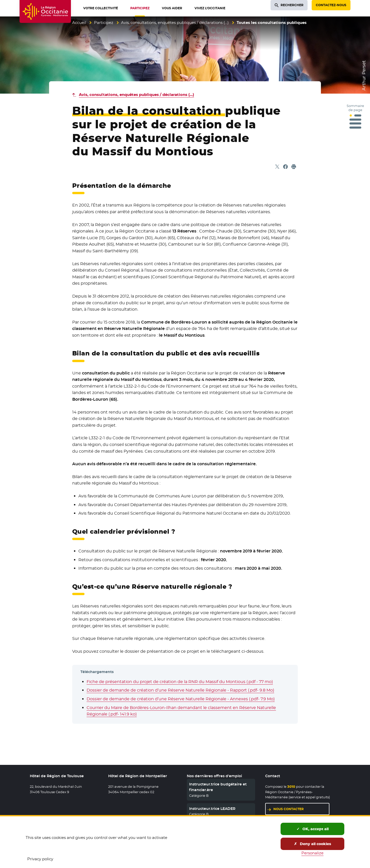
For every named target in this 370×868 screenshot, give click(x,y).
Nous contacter (289, 809)
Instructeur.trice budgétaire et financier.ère (218, 787)
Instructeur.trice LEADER (212, 809)
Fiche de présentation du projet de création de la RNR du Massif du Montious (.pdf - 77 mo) (180, 682)
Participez (104, 23)
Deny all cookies (313, 844)
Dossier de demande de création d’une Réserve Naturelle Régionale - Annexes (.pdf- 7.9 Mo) (181, 699)
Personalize (312, 853)
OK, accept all (313, 829)
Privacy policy (40, 859)
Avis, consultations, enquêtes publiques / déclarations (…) (175, 23)
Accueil (79, 23)
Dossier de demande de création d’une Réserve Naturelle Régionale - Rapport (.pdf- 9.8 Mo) (180, 690)
